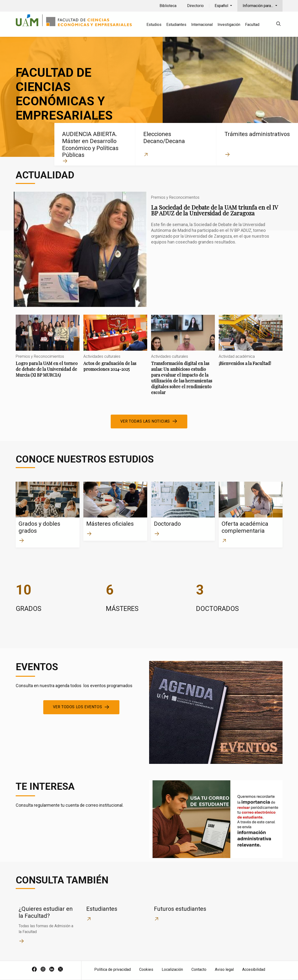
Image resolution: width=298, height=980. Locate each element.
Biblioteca (168, 6)
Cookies (146, 969)
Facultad (252, 25)
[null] (278, 25)
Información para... (258, 6)
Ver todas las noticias (145, 421)
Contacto (199, 969)
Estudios (154, 25)
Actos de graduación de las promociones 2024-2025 (115, 347)
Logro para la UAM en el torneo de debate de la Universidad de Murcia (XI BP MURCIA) (48, 350)
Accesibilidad (254, 969)
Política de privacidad (113, 969)
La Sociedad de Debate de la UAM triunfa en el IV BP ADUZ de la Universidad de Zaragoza (149, 249)
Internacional (202, 25)
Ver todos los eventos (78, 707)
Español (222, 6)
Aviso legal (224, 969)
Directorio (195, 6)
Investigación (229, 25)
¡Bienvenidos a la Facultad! (251, 344)
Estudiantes (176, 25)
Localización (172, 969)
